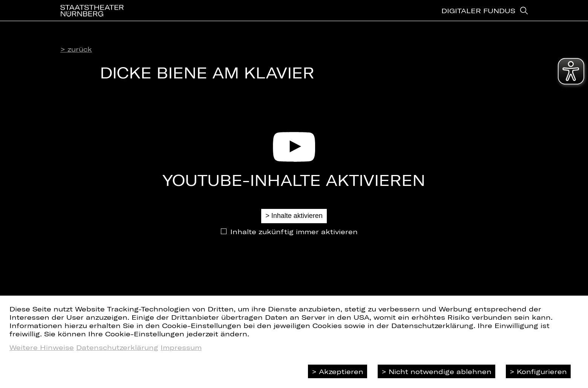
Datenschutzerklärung (117, 347)
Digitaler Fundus (478, 17)
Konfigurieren (542, 371)
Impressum (181, 347)
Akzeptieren (341, 371)
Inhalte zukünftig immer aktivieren (294, 232)
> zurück (76, 49)
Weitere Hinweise (42, 347)
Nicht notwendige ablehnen (440, 371)
